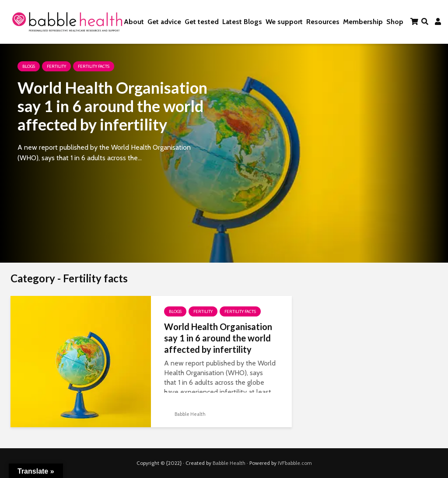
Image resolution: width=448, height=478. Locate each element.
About (134, 22)
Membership (363, 22)
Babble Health (185, 414)
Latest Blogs (242, 22)
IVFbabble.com (295, 463)
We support (284, 22)
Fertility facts (94, 66)
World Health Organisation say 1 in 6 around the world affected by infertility (112, 106)
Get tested (202, 22)
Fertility (56, 66)
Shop (395, 22)
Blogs (29, 66)
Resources (323, 22)
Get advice (164, 22)
